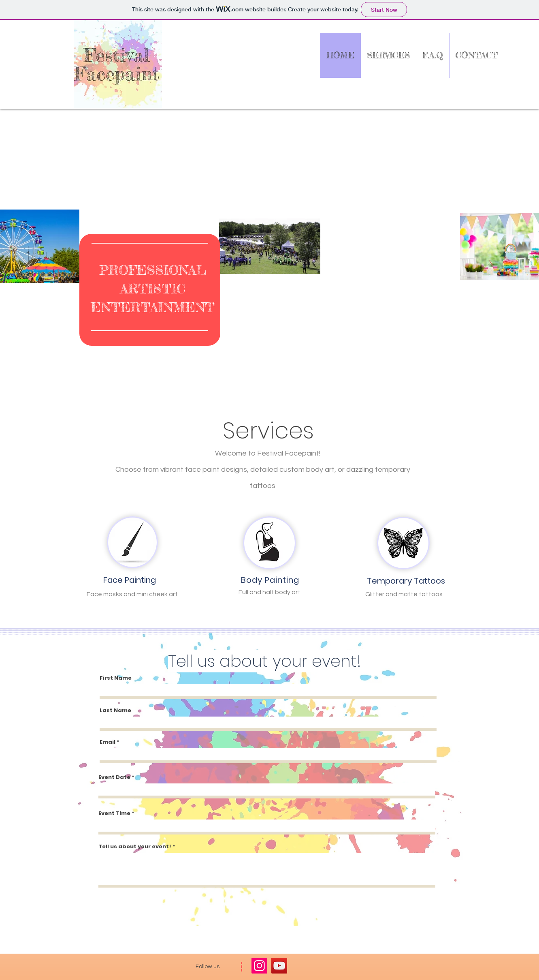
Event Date (114, 777)
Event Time (114, 813)
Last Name (115, 710)
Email (108, 742)
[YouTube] (279, 966)
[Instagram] (259, 966)
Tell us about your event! (135, 846)
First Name (116, 678)
